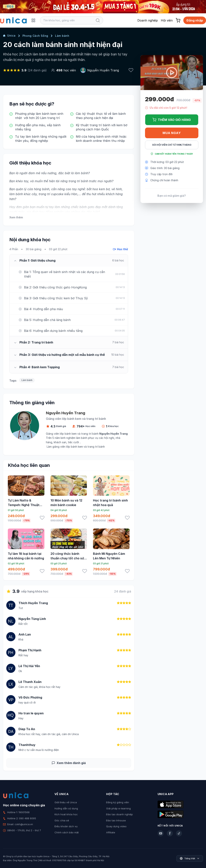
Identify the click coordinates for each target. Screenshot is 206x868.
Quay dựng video (116, 826)
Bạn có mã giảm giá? (172, 196)
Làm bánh (62, 36)
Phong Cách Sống (35, 36)
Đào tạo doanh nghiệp (119, 814)
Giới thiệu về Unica (66, 802)
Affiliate (111, 832)
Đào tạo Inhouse (116, 820)
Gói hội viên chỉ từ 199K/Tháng (172, 145)
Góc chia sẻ (62, 820)
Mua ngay (172, 133)
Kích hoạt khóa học (66, 814)
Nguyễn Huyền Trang (103, 70)
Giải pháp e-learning (118, 808)
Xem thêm (16, 217)
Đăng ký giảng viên (118, 802)
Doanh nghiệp (148, 20)
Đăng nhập (195, 20)
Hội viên (167, 20)
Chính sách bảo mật (67, 832)
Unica (9, 36)
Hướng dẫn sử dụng (66, 808)
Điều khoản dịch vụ (66, 826)
